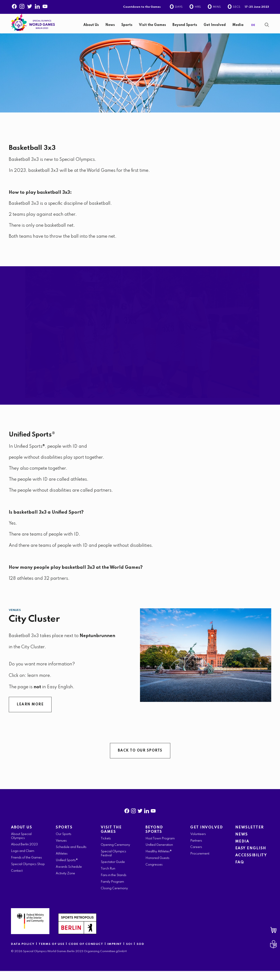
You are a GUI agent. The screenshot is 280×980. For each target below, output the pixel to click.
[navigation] (154, 30)
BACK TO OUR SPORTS (140, 760)
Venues (15, 619)
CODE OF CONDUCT (86, 953)
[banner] (140, 28)
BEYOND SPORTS (154, 839)
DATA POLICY (23, 953)
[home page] (33, 26)
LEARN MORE (30, 714)
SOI (129, 953)
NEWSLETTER (250, 836)
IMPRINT (115, 953)
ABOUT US (22, 836)
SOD (140, 953)
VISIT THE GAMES (111, 839)
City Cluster (34, 628)
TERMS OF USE (52, 953)
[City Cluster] (206, 664)
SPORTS (64, 836)
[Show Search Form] (267, 29)
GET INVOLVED (206, 836)
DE (253, 30)
